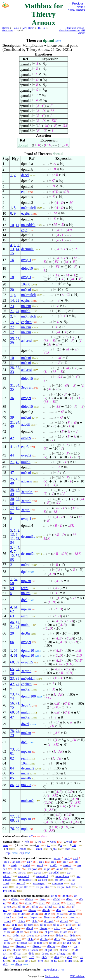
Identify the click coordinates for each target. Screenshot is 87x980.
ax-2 (76, 858)
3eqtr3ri (27, 387)
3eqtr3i (26, 671)
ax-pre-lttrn (43, 887)
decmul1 (27, 249)
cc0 (74, 845)
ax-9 (14, 865)
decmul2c (28, 554)
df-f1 (18, 939)
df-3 (44, 957)
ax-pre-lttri (22, 887)
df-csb (8, 914)
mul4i (25, 625)
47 (12, 473)
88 (12, 820)
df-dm (71, 928)
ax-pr (47, 869)
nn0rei (26, 565)
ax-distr (43, 880)
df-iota (45, 935)
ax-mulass (25, 880)
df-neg (61, 953)
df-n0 (54, 961)
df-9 (40, 961)
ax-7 (65, 862)
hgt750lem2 (50, 970)
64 (17, 623)
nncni (25, 773)
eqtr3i (25, 447)
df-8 (28, 961)
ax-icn (38, 872)
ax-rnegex (39, 883)
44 (12, 455)
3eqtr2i (26, 501)
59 (12, 588)
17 (12, 508)
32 (17, 368)
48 (12, 483)
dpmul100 (29, 696)
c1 (7, 849)
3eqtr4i (26, 705)
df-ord (64, 932)
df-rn (7, 932)
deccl (25, 175)
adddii (26, 424)
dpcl (24, 572)
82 (12, 758)
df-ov (7, 943)
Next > (81, 7)
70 (12, 673)
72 (17, 684)
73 (12, 694)
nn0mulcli (29, 208)
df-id (15, 925)
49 (12, 494)
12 (12, 332)
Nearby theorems (76, 10)
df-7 (15, 961)
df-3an (29, 899)
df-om (53, 943)
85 (12, 773)
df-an (65, 896)
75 (12, 707)
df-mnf (64, 950)
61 (16, 607)
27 (12, 327)
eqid (24, 192)
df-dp (19, 964)
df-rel (30, 928)
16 (12, 260)
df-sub (46, 953)
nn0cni (26, 290)
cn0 (55, 849)
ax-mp (58, 858)
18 (12, 277)
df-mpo (38, 943)
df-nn (18, 957)
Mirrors (5, 28)
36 (12, 398)
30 (12, 499)
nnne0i (26, 778)
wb (27, 842)
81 (12, 753)
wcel (69, 842)
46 (17, 479)
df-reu (32, 910)
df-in (47, 914)
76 (12, 829)
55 (12, 560)
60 (12, 623)
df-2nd (67, 943)
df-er (64, 946)
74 (12, 698)
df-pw (33, 917)
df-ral (62, 907)
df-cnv (43, 928)
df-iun (21, 921)
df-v (59, 910)
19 (17, 508)
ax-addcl (54, 872)
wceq (53, 842)
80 (17, 749)
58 (12, 583)
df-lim (17, 935)
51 (12, 512)
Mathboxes (7, 31)
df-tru (43, 899)
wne (6, 845)
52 (17, 556)
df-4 (57, 957)
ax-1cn (22, 872)
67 (17, 669)
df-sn (46, 917)
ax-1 (67, 858)
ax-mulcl (24, 876)
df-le (31, 953)
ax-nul (18, 869)
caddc (23, 849)
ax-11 (40, 865)
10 (12, 225)
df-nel (48, 907)
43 (17, 447)
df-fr (69, 925)
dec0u (26, 633)
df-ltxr (17, 953)
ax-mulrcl (42, 876)
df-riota (71, 939)
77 (12, 816)
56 (12, 703)
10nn (25, 763)
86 (12, 785)
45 (17, 490)
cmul (39, 849)
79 (12, 735)
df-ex (69, 899)
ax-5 (42, 862)
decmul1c (28, 536)
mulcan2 (27, 801)
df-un (35, 914)
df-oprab (22, 943)
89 (17, 820)
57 (16, 579)
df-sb (15, 903)
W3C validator (77, 976)
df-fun (59, 935)
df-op (72, 917)
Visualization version (69, 31)
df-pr (59, 917)
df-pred (49, 932)
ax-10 (27, 865)
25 (12, 339)
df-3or (15, 899)
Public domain (52, 976)
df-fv (57, 939)
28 (17, 339)
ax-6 (54, 862)
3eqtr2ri (27, 492)
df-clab (56, 903)
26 (17, 322)
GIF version (82, 32)
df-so (56, 925)
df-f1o (44, 939)
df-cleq (71, 903)
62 (12, 611)
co (37, 845)
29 (12, 343)
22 (17, 300)
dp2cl (25, 724)
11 (17, 225)
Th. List (42, 28)
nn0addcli (28, 225)
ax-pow (32, 869)
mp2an (26, 581)
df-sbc (72, 910)
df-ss (60, 914)
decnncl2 (28, 768)
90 (17, 829)
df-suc (31, 935)
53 (17, 539)
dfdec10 (27, 268)
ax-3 (6, 862)
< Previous (77, 3)
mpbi (25, 829)
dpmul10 (28, 650)
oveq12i (27, 662)
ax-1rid (21, 883)
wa (39, 842)
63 (12, 616)
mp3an (26, 818)
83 (17, 816)
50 (12, 503)
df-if (20, 917)
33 (12, 372)
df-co (57, 928)
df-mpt (64, 921)
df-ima (34, 932)
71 (17, 703)
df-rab (46, 910)
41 (12, 447)
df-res (20, 932)
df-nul (7, 917)
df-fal (56, 899)
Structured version (75, 28)
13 (12, 249)
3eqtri (25, 510)
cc (49, 845)
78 (12, 731)
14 (17, 249)
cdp (22, 853)
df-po (43, 925)
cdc (68, 849)
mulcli (26, 311)
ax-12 (53, 865)
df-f (6, 939)
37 (17, 499)
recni (25, 588)
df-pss (73, 914)
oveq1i (26, 260)
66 (12, 642)
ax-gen (16, 862)
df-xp (16, 928)
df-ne (35, 907)
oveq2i (26, 398)
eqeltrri (26, 213)
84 (12, 768)
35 (12, 389)
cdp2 (8, 853)
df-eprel (29, 925)
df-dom (17, 950)
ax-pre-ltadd (64, 887)
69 (17, 662)
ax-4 (30, 862)
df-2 (31, 957)
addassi (27, 341)
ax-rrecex (58, 883)
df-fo (31, 939)
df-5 (70, 957)
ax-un (60, 869)
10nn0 (26, 284)
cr (61, 845)
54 (12, 543)
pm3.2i (26, 785)
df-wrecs (21, 946)
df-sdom (33, 950)
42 (12, 438)
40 (12, 426)
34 (17, 385)
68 (12, 662)
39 (12, 417)
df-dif (21, 914)
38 (12, 490)
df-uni (7, 921)
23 (12, 306)
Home (16, 28)
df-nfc (22, 907)
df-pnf (48, 950)
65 (12, 669)
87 (17, 785)
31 (12, 385)
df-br (35, 921)
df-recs (37, 946)
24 (17, 311)
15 (12, 253)
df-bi (54, 896)
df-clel (8, 907)
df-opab (49, 921)
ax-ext (67, 865)
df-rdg (51, 946)
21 (12, 311)
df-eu (42, 903)
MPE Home (28, 28)
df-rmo (18, 910)
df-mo (29, 903)
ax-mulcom (62, 876)
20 (12, 290)
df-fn (73, 935)
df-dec (69, 961)
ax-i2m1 (60, 880)
